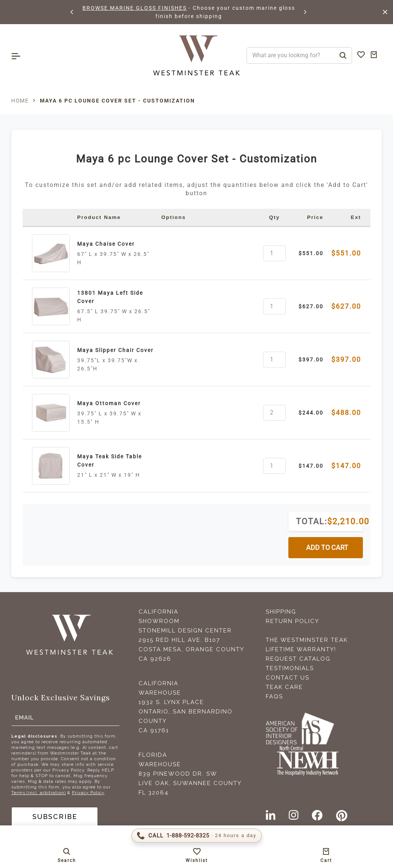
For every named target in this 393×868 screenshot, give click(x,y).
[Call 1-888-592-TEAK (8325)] (197, 836)
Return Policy (292, 621)
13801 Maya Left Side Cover (110, 297)
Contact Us (288, 678)
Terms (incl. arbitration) (39, 793)
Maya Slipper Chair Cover (115, 350)
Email (24, 718)
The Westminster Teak (307, 640)
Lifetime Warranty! (301, 649)
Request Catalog (298, 659)
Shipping (281, 612)
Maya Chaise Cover (106, 244)
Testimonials (290, 668)
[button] (72, 12)
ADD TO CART (327, 548)
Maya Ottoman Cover (109, 403)
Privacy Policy (88, 793)
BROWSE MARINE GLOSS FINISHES (135, 8)
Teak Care (284, 687)
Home (20, 101)
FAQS (274, 697)
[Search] (343, 55)
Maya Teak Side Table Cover (110, 461)
